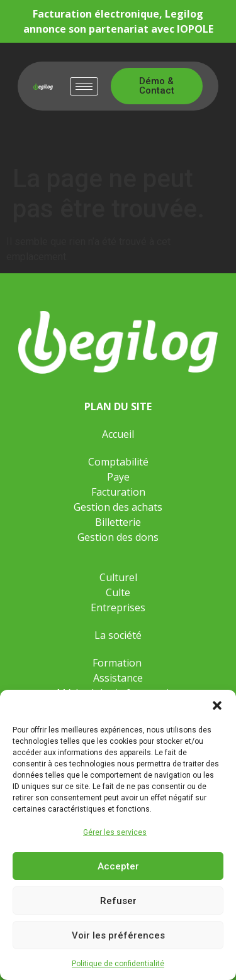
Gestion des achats (118, 507)
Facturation (118, 492)
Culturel (118, 577)
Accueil (118, 434)
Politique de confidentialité (118, 964)
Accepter (118, 866)
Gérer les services (115, 832)
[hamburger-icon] (84, 86)
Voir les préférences (118, 935)
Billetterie (118, 522)
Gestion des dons (118, 537)
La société (118, 635)
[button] (217, 705)
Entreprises (118, 607)
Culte (118, 592)
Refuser (118, 901)
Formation (118, 663)
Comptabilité (118, 462)
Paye (118, 477)
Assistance (118, 678)
